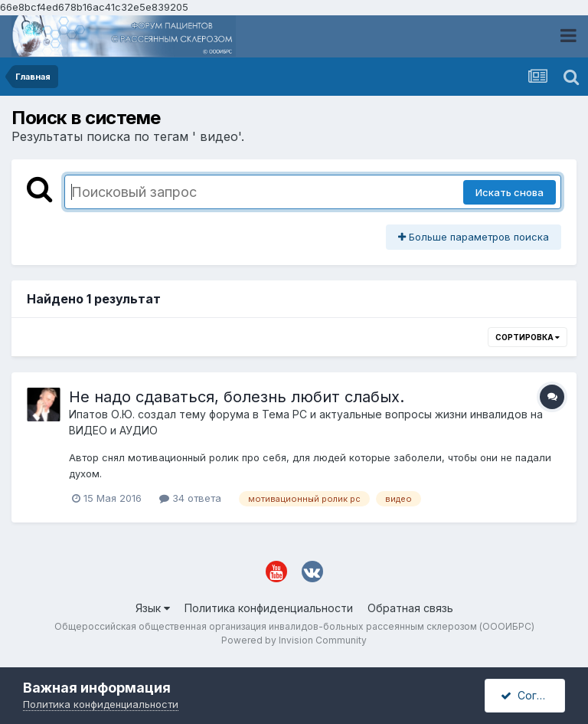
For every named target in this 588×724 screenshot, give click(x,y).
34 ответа (190, 498)
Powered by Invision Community (294, 640)
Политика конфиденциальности (269, 608)
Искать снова (510, 192)
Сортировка (528, 337)
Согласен (533, 695)
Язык (153, 608)
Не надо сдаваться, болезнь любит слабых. (237, 397)
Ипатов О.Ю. (102, 414)
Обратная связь (410, 608)
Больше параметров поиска (474, 237)
